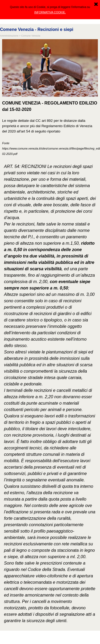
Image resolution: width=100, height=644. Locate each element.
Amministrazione (9, 36)
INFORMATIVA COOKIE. (50, 12)
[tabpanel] (50, 128)
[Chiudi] (96, 5)
